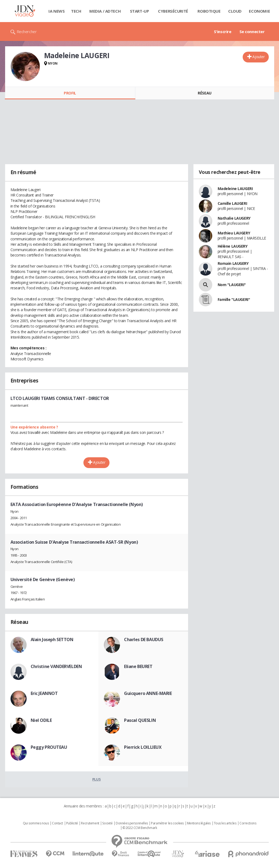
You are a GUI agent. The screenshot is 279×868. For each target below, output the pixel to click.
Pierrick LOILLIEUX (143, 747)
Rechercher (27, 31)
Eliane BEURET (138, 666)
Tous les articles (225, 823)
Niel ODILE (41, 720)
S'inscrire (223, 31)
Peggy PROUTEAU (49, 747)
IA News (56, 11)
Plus (96, 779)
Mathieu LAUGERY (234, 233)
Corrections (248, 823)
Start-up (139, 11)
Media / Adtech (105, 11)
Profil (70, 93)
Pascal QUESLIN (140, 720)
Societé (107, 823)
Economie (259, 11)
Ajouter (258, 57)
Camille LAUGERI (232, 203)
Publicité (72, 823)
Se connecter (252, 31)
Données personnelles (132, 823)
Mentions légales (199, 823)
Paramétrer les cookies (167, 823)
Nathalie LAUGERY (234, 218)
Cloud (235, 11)
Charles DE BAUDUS (144, 639)
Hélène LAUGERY (233, 246)
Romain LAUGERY (233, 263)
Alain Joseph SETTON (52, 639)
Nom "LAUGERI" (232, 285)
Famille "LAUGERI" (234, 299)
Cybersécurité (173, 11)
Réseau (204, 93)
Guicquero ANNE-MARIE (148, 693)
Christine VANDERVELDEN (56, 666)
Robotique (209, 11)
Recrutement (90, 823)
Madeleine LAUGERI (235, 189)
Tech (76, 11)
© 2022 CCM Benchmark (140, 828)
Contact (57, 823)
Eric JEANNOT (44, 693)
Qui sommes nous (36, 823)
